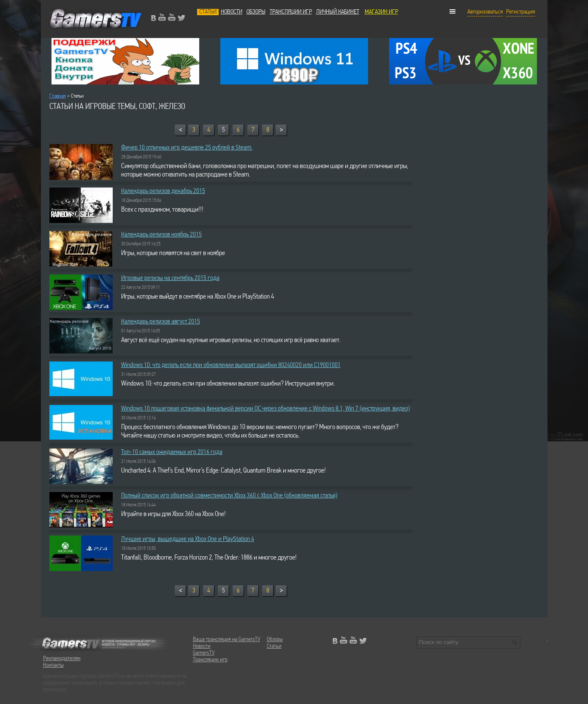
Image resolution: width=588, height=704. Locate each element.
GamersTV (204, 653)
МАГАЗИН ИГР (381, 12)
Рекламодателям (62, 659)
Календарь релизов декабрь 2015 (163, 191)
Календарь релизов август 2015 (161, 322)
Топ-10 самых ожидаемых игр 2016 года (172, 452)
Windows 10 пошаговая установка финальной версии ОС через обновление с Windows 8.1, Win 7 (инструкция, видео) (266, 409)
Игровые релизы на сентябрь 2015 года (170, 278)
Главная (58, 96)
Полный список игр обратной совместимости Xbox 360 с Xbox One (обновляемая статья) (229, 496)
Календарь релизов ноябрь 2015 (161, 235)
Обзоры (256, 12)
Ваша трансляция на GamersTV (226, 640)
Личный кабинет (338, 12)
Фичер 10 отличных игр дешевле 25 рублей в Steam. (187, 148)
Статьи (208, 12)
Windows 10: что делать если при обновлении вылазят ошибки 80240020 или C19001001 (231, 365)
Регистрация (520, 12)
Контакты (53, 665)
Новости (232, 12)
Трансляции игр (291, 12)
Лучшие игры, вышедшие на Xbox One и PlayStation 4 (188, 539)
